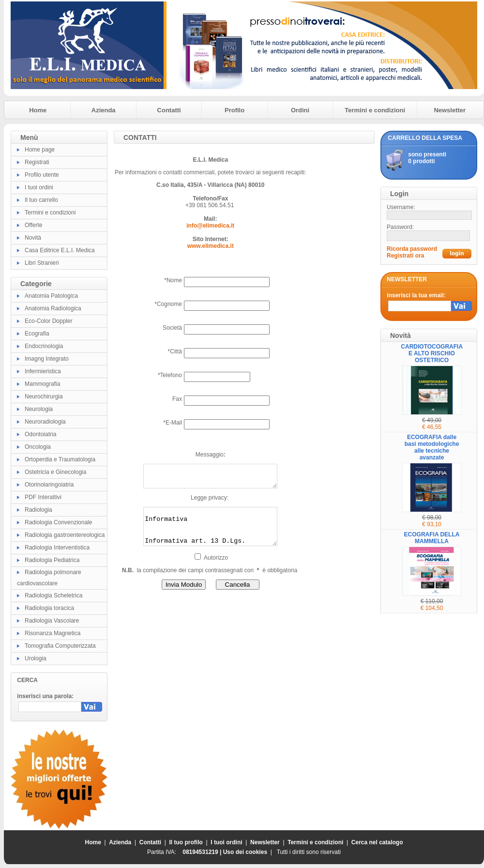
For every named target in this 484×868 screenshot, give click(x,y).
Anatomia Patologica (51, 296)
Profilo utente (42, 175)
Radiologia (38, 510)
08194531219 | (203, 852)
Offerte (33, 225)
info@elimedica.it (210, 226)
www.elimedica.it (211, 246)
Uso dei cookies (245, 852)
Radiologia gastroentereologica (65, 535)
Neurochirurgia (44, 396)
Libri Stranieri (42, 263)
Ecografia (37, 334)
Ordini (300, 110)
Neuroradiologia (45, 422)
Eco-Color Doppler (49, 321)
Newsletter (450, 110)
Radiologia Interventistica (57, 548)
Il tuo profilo (186, 842)
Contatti (169, 110)
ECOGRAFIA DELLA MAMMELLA (432, 538)
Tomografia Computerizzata (60, 646)
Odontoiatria (40, 434)
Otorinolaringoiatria (49, 485)
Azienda (104, 110)
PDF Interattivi (43, 497)
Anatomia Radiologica (53, 308)
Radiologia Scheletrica (53, 595)
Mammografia (42, 384)
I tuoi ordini (39, 187)
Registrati (37, 162)
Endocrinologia (44, 346)
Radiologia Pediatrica (52, 560)
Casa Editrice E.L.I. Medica (60, 250)
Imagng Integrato (47, 359)
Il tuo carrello (41, 200)
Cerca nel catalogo (377, 842)
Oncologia (38, 447)
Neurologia (39, 409)
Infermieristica (43, 371)
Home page (40, 150)
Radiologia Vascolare (52, 621)
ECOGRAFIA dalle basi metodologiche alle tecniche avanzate (432, 447)
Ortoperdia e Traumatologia (60, 459)
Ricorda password (412, 249)
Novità (33, 238)
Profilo (234, 110)
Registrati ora (405, 256)
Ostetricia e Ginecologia (55, 472)
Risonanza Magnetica (53, 633)
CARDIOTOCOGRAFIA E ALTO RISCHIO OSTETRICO (432, 353)
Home (38, 110)
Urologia (36, 658)
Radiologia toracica (49, 608)
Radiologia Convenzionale (58, 522)
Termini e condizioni (375, 110)
